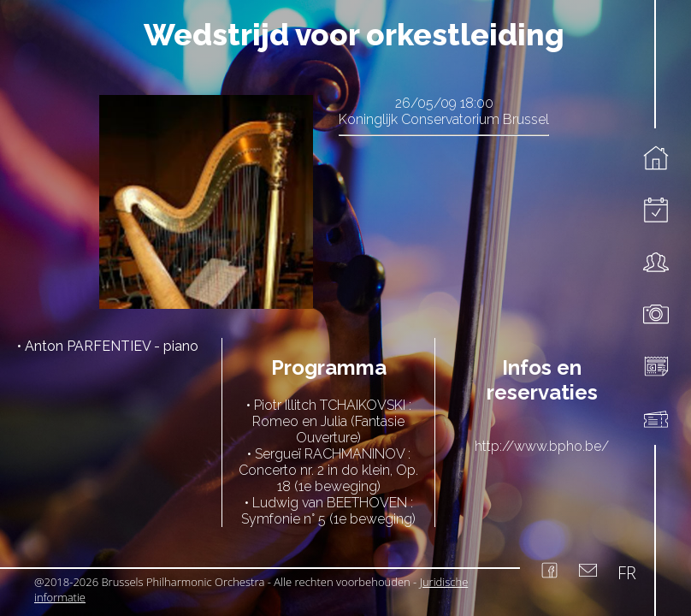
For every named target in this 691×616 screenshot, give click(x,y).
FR (627, 573)
